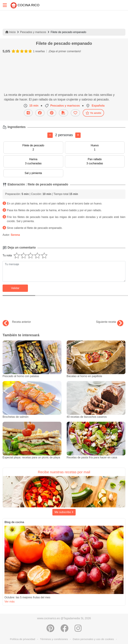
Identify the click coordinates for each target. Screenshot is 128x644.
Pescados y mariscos (33, 32)
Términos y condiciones (54, 639)
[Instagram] (78, 628)
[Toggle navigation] (5, 5)
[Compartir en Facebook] (64, 628)
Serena (15, 235)
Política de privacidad (22, 639)
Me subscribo (64, 512)
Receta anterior (17, 322)
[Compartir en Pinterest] (50, 628)
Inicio (11, 32)
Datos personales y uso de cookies (93, 639)
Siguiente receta (110, 322)
